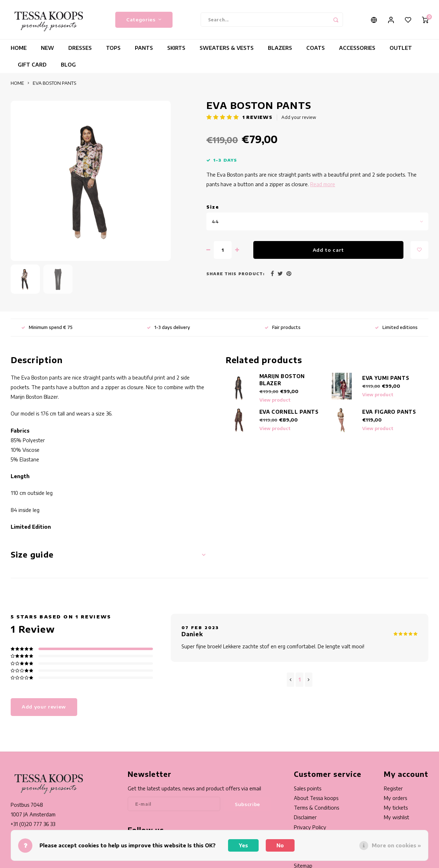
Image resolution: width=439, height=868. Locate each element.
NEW (47, 48)
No (280, 845)
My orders (395, 798)
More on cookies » (396, 845)
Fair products (283, 327)
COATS (316, 48)
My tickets (396, 808)
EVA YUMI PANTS (386, 378)
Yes (243, 845)
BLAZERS (280, 48)
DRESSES (80, 48)
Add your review (299, 117)
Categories (144, 19)
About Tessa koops (316, 798)
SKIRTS (176, 48)
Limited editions (396, 327)
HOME (19, 48)
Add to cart (328, 250)
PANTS (144, 48)
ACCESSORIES (357, 48)
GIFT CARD (32, 65)
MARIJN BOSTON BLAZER (282, 380)
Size (213, 207)
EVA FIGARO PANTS (389, 412)
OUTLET (401, 48)
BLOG (68, 65)
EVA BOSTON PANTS (54, 83)
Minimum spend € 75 (47, 327)
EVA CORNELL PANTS (289, 412)
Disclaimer (305, 817)
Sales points (308, 788)
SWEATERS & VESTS (227, 48)
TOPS (113, 48)
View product (275, 400)
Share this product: (236, 274)
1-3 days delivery (168, 327)
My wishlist (396, 817)
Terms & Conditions (316, 808)
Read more (323, 184)
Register (393, 788)
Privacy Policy (310, 827)
